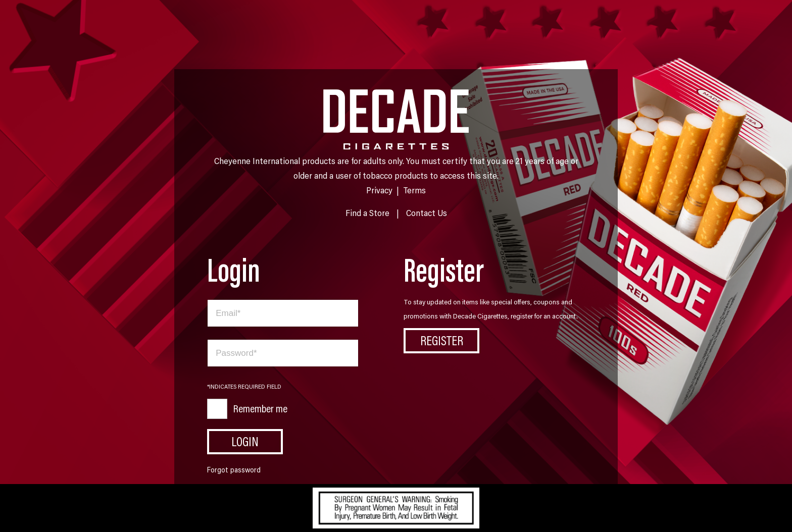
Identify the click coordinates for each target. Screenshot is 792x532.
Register (442, 340)
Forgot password (234, 470)
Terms (414, 190)
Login (245, 441)
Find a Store (367, 212)
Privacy (379, 190)
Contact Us (427, 212)
